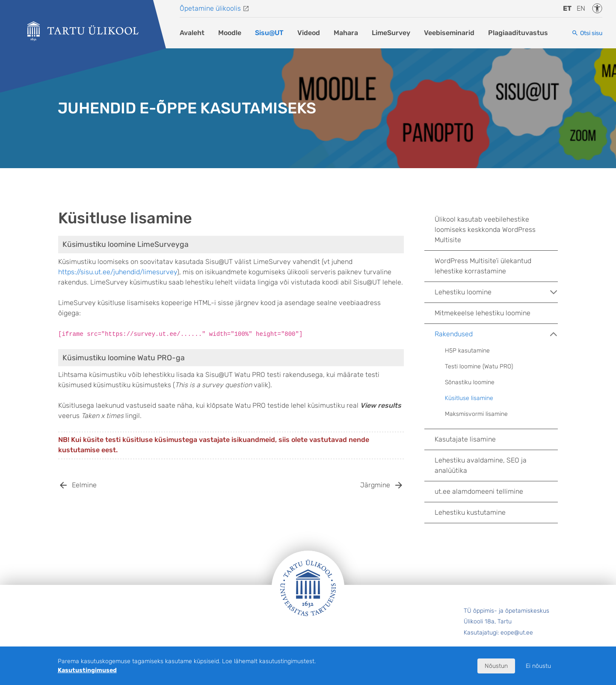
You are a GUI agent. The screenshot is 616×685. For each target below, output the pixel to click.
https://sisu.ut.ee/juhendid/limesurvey (118, 272)
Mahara (346, 33)
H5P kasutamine (467, 351)
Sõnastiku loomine (470, 382)
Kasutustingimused (87, 670)
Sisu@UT (269, 33)
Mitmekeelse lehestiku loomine (483, 313)
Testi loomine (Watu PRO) (479, 366)
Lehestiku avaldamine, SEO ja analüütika (481, 465)
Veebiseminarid (449, 33)
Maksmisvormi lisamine (476, 414)
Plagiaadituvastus (518, 33)
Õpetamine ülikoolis (210, 8)
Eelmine (84, 485)
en (581, 8)
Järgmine (375, 485)
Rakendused (496, 334)
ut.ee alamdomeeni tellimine (479, 491)
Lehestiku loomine (496, 292)
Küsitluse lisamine (469, 398)
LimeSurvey (391, 33)
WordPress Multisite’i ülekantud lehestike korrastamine (483, 266)
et (567, 8)
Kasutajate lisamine (465, 439)
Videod (309, 33)
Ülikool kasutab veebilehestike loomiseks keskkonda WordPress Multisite (485, 230)
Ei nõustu (538, 666)
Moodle (230, 33)
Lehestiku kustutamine (470, 512)
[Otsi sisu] (587, 33)
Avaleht (192, 33)
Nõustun (496, 666)
